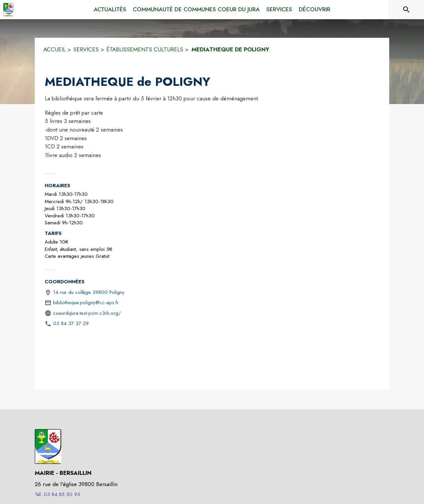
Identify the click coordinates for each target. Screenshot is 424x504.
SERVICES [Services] (86, 49)
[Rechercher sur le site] (406, 10)
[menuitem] (110, 10)
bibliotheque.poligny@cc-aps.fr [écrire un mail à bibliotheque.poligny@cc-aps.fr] (86, 303)
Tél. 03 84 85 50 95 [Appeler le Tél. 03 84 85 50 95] (57, 494)
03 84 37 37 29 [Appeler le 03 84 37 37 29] (71, 323)
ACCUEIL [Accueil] (54, 49)
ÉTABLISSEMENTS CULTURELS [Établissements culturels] (145, 49)
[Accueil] (8, 10)
